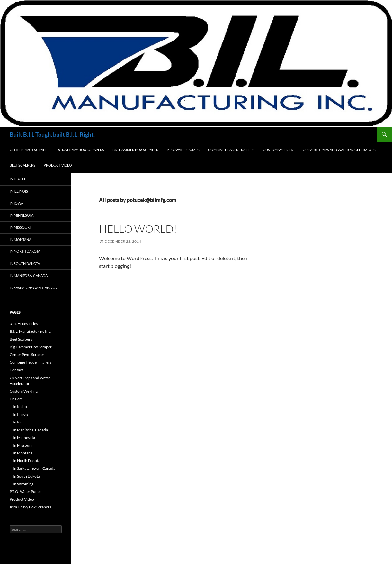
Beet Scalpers (22, 165)
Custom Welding (279, 150)
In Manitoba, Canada (29, 275)
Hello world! (138, 229)
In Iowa (16, 203)
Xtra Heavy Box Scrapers (81, 150)
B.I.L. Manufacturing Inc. (31, 331)
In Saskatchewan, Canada (33, 288)
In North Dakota (25, 251)
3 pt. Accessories (24, 324)
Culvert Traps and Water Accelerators (339, 150)
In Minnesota (22, 215)
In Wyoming (23, 484)
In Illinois (19, 191)
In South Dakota (25, 264)
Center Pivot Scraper (30, 150)
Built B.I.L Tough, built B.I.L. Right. (52, 134)
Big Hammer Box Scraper (135, 150)
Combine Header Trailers (231, 150)
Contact (16, 370)
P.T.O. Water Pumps (183, 150)
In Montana (20, 239)
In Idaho (17, 179)
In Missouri (20, 227)
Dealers (16, 399)
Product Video (58, 165)
